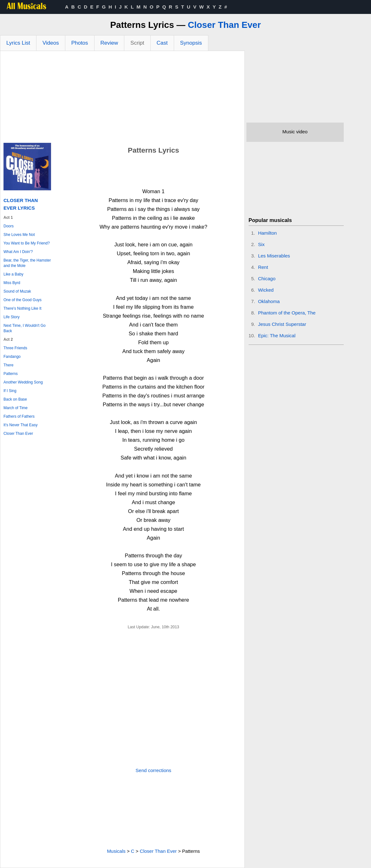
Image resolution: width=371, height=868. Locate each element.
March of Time (16, 408)
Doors (9, 226)
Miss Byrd (12, 283)
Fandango (12, 357)
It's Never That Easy (20, 425)
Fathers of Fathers (19, 416)
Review (109, 43)
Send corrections (154, 770)
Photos (80, 43)
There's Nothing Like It (23, 308)
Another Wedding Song (23, 382)
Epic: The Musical (277, 336)
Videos (51, 43)
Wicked (266, 290)
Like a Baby (13, 274)
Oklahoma (269, 301)
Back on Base (15, 399)
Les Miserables (274, 256)
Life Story (12, 317)
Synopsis (191, 43)
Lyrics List (18, 43)
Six (261, 244)
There (8, 365)
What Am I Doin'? (18, 252)
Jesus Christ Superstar (282, 324)
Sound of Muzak (17, 291)
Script (137, 43)
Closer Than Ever (224, 25)
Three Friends (15, 348)
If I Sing (10, 391)
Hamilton (267, 233)
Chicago (267, 279)
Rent (263, 267)
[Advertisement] (122, 98)
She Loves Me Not (19, 235)
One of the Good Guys (23, 300)
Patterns (11, 374)
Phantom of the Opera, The (287, 313)
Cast (162, 43)
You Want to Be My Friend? (27, 243)
